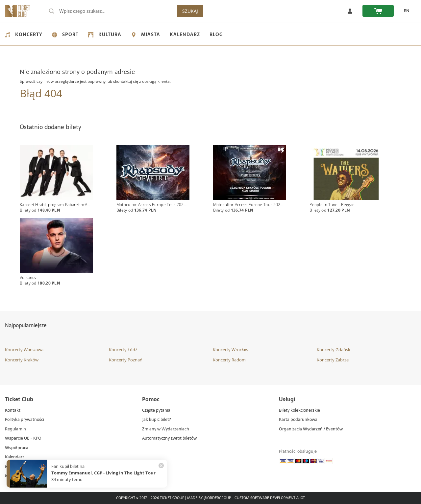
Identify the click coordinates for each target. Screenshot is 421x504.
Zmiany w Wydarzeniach (166, 429)
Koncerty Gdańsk (334, 350)
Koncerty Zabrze (333, 360)
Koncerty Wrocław (231, 350)
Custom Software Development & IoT (270, 498)
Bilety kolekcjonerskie (299, 411)
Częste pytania (156, 411)
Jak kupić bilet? (156, 420)
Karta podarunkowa (298, 420)
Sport (65, 34)
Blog (216, 34)
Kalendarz (185, 34)
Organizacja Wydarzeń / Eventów (311, 429)
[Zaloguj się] (350, 11)
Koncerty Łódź (123, 350)
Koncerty (24, 34)
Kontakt (13, 411)
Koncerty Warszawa (24, 350)
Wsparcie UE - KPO (23, 438)
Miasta (146, 34)
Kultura (105, 34)
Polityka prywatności (25, 420)
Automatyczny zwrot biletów (169, 438)
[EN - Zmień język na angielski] (405, 11)
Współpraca (17, 448)
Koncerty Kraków (22, 360)
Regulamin (15, 429)
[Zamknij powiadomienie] (161, 466)
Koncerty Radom (229, 360)
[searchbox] (111, 11)
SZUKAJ (190, 11)
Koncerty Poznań (126, 360)
